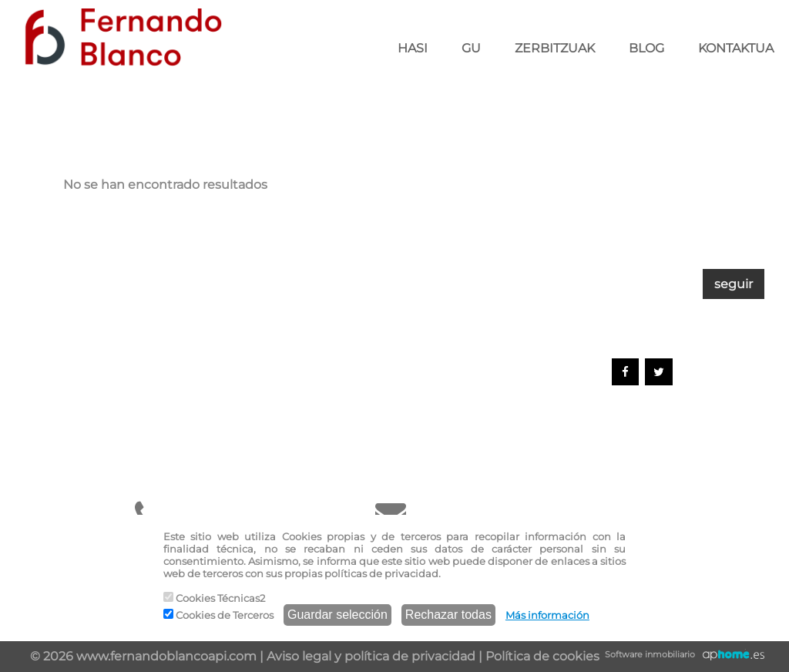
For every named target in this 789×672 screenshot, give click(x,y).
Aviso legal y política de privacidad (371, 656)
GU (471, 48)
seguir (734, 284)
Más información (547, 615)
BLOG (646, 48)
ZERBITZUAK (555, 48)
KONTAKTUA (736, 48)
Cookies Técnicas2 (214, 598)
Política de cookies (542, 656)
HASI (413, 48)
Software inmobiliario (650, 654)
